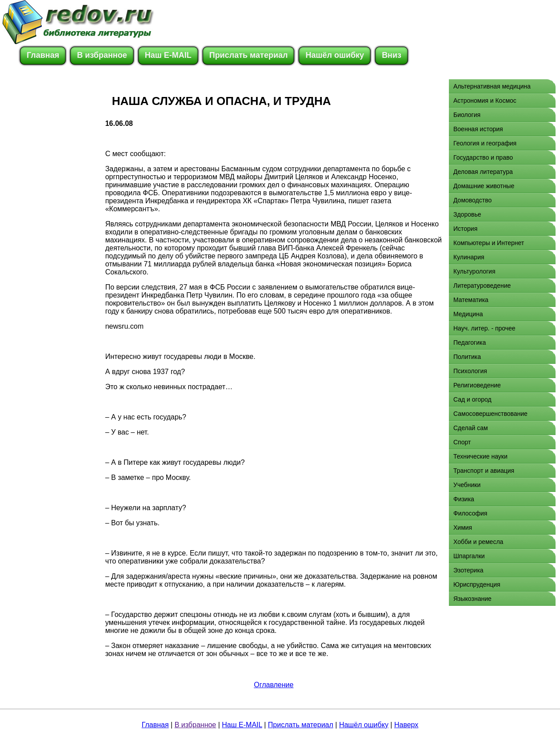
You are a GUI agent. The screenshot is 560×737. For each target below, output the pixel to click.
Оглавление (274, 685)
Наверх (406, 725)
